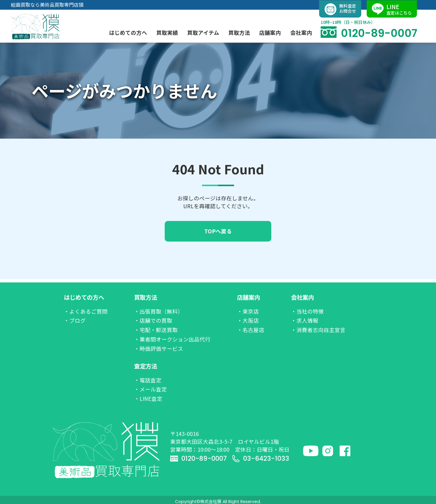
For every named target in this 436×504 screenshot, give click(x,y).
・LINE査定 (148, 399)
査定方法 (146, 366)
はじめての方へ (84, 297)
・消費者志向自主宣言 (318, 330)
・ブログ (75, 320)
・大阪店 (248, 320)
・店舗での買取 (153, 320)
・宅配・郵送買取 (156, 330)
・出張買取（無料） (159, 311)
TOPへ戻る (218, 231)
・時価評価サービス (159, 349)
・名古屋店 (251, 330)
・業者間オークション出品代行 (172, 339)
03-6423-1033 (261, 458)
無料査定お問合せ (340, 9)
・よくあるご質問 (86, 311)
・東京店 (248, 311)
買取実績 (167, 32)
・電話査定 (148, 380)
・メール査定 (150, 389)
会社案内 (302, 297)
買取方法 (146, 297)
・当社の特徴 (307, 311)
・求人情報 (305, 320)
